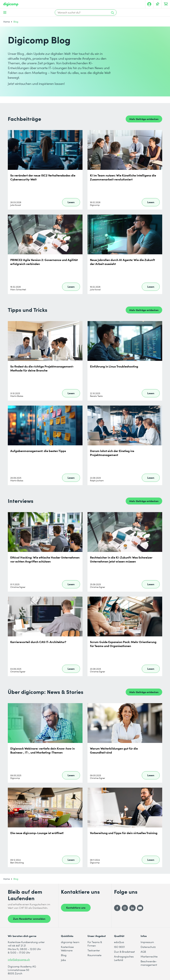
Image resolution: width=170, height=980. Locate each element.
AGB (143, 952)
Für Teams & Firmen (95, 944)
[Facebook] (117, 908)
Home (7, 22)
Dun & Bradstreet (124, 952)
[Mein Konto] (149, 4)
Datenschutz (148, 947)
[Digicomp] (11, 4)
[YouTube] (140, 908)
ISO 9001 (119, 947)
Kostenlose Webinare (67, 949)
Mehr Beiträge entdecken (144, 119)
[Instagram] (125, 908)
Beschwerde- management (149, 963)
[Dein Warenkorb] (166, 4)
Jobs (63, 960)
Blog (64, 955)
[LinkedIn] (132, 908)
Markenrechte (149, 956)
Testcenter (94, 950)
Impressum (147, 942)
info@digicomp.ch (19, 959)
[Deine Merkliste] (158, 4)
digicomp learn (70, 942)
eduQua (119, 942)
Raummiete (94, 955)
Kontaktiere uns (76, 907)
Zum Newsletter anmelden (29, 919)
